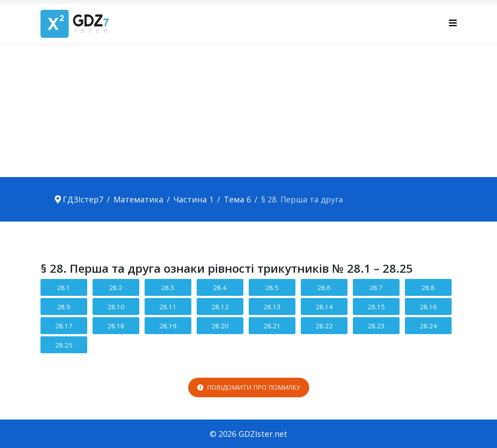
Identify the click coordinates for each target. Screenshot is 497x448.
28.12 (220, 307)
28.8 (428, 287)
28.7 (376, 287)
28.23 (376, 326)
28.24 (428, 326)
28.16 (428, 307)
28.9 (64, 307)
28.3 (168, 287)
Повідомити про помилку (249, 387)
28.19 (168, 326)
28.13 (272, 307)
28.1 (64, 287)
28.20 (220, 326)
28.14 (324, 307)
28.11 (168, 307)
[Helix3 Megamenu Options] (453, 23)
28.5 (272, 287)
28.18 (116, 326)
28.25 (64, 345)
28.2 (116, 287)
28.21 (272, 326)
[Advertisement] (248, 110)
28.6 (324, 287)
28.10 (116, 307)
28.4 (220, 287)
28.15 (376, 307)
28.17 (64, 326)
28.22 (324, 326)
